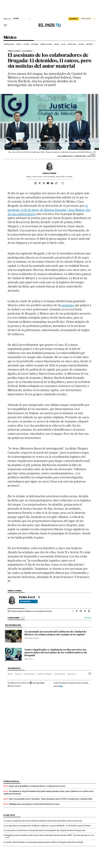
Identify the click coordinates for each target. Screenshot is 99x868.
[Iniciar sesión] (88, 19)
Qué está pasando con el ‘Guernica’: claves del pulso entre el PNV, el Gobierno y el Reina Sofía (51, 799)
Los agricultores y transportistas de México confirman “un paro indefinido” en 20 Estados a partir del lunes (48, 826)
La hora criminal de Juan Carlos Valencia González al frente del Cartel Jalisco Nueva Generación (44, 821)
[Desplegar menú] (6, 25)
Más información (15, 686)
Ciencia (57, 44)
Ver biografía (28, 601)
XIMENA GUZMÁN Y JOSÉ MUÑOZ (20, 51)
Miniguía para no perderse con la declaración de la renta (34, 804)
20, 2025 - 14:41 (40, 177)
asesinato (68, 305)
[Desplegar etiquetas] (90, 674)
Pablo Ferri (49, 173)
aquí (61, 686)
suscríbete (74, 19)
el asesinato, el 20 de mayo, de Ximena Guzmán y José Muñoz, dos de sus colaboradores (49, 210)
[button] (50, 122)
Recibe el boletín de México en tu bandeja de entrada (32, 611)
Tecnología (72, 44)
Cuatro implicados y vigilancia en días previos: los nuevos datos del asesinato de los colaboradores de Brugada (56, 653)
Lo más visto (9, 815)
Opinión (26, 44)
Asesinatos (71, 674)
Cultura (81, 44)
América (18, 674)
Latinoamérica (29, 674)
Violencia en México (44, 674)
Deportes (90, 44)
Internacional (9, 44)
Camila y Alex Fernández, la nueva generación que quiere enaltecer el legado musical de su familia (44, 842)
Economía (35, 44)
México (10, 38)
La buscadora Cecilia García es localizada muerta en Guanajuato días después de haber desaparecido (45, 830)
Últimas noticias (11, 781)
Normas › (88, 618)
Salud (63, 44)
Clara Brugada (60, 674)
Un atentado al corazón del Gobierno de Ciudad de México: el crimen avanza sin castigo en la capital (55, 633)
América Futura (46, 44)
